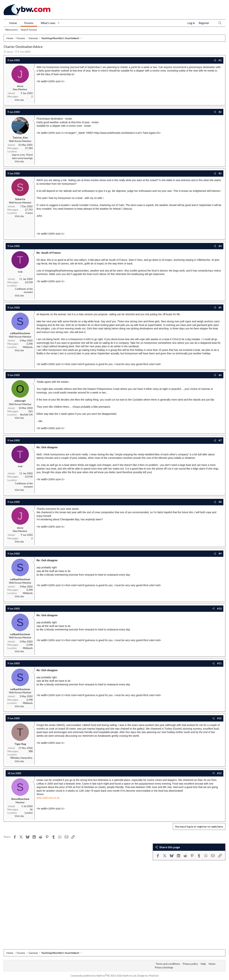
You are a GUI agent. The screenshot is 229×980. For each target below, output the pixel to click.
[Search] (220, 23)
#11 (219, 663)
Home (13, 23)
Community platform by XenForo (104, 976)
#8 (220, 502)
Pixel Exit (154, 976)
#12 (219, 718)
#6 (220, 375)
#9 (220, 554)
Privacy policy (190, 964)
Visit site (19, 100)
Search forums (29, 30)
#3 (220, 173)
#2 (220, 112)
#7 (220, 440)
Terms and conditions (168, 964)
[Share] (215, 60)
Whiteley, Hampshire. (22, 758)
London (29, 813)
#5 (220, 308)
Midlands (28, 347)
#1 (220, 60)
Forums (29, 23)
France (29, 213)
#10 (219, 609)
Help (203, 964)
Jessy (10, 52)
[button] (59, 23)
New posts (12, 30)
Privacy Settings (164, 967)
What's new (48, 23)
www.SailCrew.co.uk (48, 798)
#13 (219, 773)
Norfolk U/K (26, 415)
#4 (220, 246)
